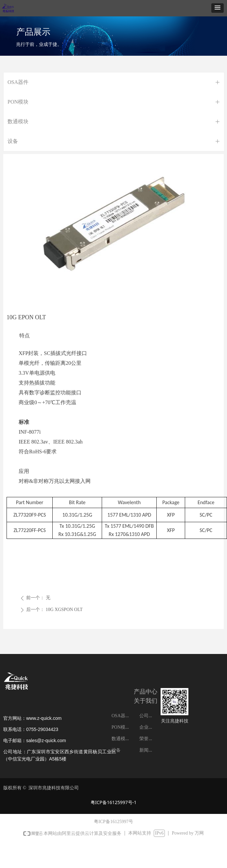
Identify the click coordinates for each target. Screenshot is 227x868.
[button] (218, 8)
